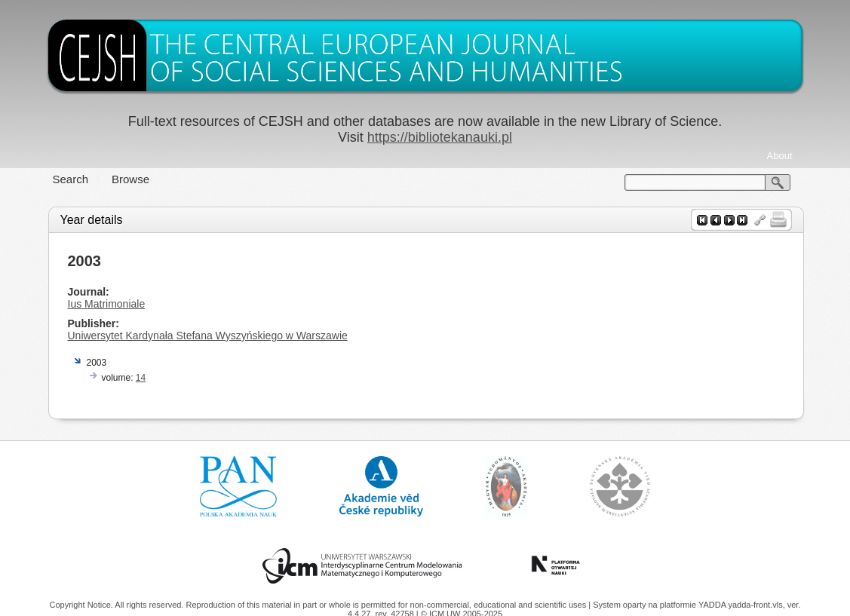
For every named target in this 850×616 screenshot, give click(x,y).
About (780, 156)
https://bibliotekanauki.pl (440, 137)
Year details (92, 220)
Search (71, 179)
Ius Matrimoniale (107, 304)
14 (141, 378)
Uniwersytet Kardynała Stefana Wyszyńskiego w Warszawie (208, 336)
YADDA (713, 605)
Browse (130, 179)
